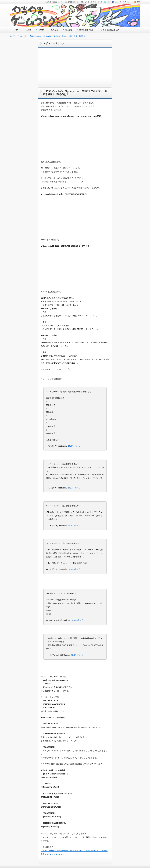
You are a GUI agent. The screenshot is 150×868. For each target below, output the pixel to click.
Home (17, 30)
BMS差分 (54, 30)
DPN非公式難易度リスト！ (112, 30)
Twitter (41, 30)
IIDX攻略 (69, 30)
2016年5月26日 (74, 446)
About (29, 30)
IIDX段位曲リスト (86, 30)
